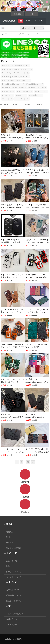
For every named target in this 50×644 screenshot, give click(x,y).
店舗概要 (9, 532)
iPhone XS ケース (8, 91)
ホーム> (8, 34)
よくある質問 (11, 625)
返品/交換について (13, 595)
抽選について (11, 566)
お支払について (12, 590)
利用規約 (9, 537)
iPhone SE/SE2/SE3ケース (37, 88)
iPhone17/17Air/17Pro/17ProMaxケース (16, 66)
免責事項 (9, 543)
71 (28, 462)
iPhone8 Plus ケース (35, 95)
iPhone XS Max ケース (25, 91)
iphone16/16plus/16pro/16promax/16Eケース (17, 69)
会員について (11, 561)
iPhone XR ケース (41, 91)
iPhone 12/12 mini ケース (35, 84)
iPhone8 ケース (21, 95)
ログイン (31, 14)
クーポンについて (13, 572)
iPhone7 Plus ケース (22, 99)
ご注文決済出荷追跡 (14, 614)
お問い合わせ (11, 619)
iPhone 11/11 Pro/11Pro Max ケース (14, 88)
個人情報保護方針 (13, 548)
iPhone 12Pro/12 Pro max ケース (13, 84)
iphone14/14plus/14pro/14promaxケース (16, 77)
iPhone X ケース (8, 95)
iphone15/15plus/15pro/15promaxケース (25, 34)
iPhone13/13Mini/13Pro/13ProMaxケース (16, 80)
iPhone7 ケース (7, 99)
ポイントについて (13, 577)
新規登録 (17, 14)
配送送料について (13, 601)
